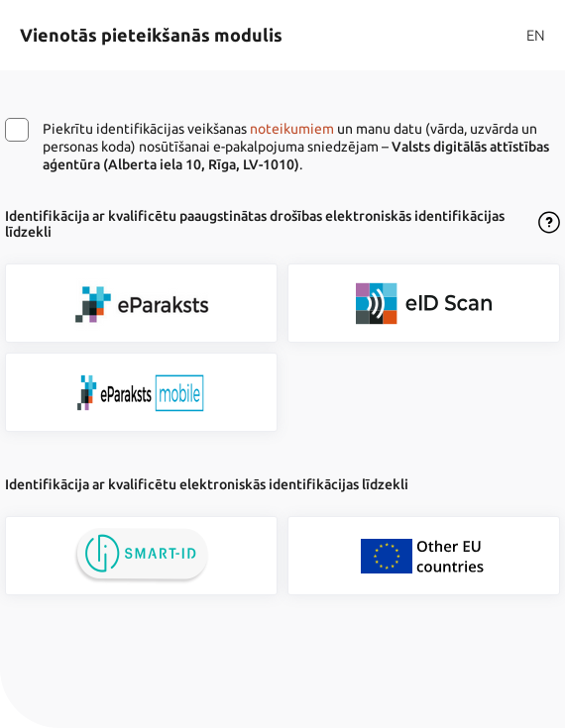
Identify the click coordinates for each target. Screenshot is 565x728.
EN (536, 35)
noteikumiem (292, 129)
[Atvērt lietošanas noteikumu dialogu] (549, 224)
